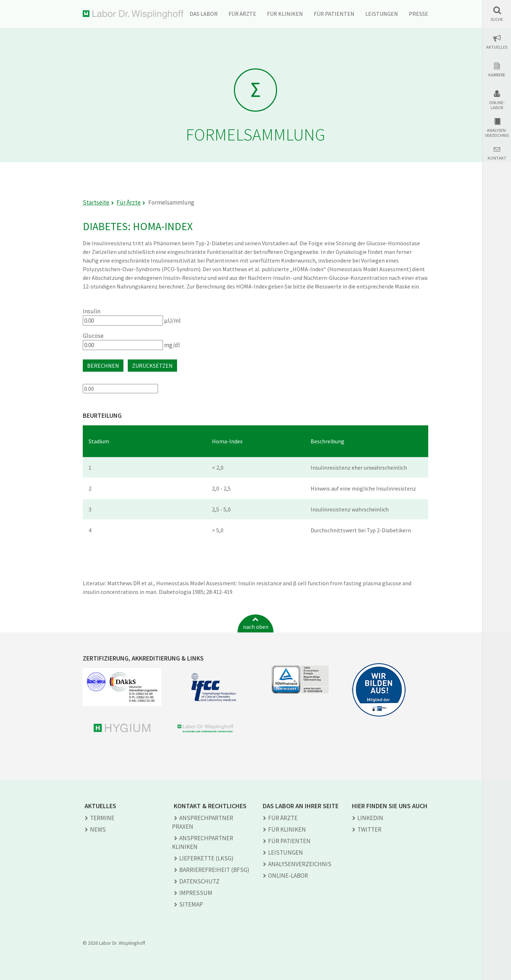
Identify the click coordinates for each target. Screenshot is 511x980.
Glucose (93, 336)
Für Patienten (334, 14)
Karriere (497, 75)
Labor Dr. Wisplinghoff (133, 15)
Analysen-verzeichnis (497, 133)
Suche (497, 19)
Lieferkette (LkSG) (206, 858)
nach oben (256, 627)
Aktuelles (497, 47)
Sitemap (191, 904)
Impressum (196, 893)
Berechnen (103, 366)
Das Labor (204, 14)
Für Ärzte (242, 14)
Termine (102, 818)
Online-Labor (497, 105)
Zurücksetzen (152, 366)
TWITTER (369, 829)
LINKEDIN (370, 818)
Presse (419, 14)
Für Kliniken (285, 14)
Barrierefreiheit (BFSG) (214, 870)
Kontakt (497, 158)
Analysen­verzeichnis (300, 864)
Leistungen (382, 14)
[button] (497, 14)
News (98, 829)
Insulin (92, 311)
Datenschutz (199, 881)
